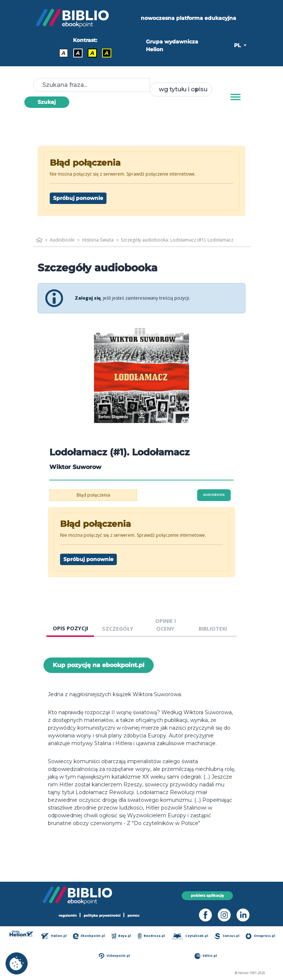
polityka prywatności (102, 915)
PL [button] (238, 45)
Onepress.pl (261, 936)
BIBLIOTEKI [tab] (213, 629)
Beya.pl (122, 936)
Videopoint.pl (114, 956)
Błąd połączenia (93, 495)
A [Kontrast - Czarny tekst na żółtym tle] (92, 53)
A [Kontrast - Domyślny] (64, 53)
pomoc (133, 915)
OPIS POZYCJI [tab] (70, 628)
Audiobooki (62, 240)
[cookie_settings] (17, 963)
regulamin (68, 915)
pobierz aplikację (207, 896)
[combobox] (181, 89)
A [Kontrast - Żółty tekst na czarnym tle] (107, 53)
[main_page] (39, 240)
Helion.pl (54, 936)
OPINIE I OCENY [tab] (165, 625)
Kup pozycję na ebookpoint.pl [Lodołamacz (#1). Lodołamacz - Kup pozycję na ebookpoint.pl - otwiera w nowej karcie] (99, 665)
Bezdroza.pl (152, 936)
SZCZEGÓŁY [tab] (118, 629)
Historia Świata (98, 240)
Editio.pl (206, 956)
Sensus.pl (227, 936)
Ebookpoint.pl (89, 936)
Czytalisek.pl (190, 936)
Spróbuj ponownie (78, 198)
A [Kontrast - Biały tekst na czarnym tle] (78, 53)
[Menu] (235, 97)
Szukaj (47, 102)
